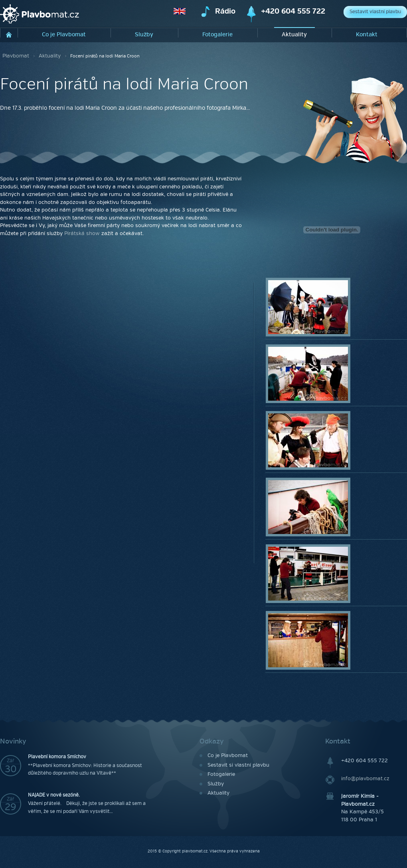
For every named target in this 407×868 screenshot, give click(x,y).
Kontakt (367, 35)
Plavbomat (16, 56)
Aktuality (294, 35)
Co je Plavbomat (64, 35)
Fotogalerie (217, 35)
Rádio (225, 11)
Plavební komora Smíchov (57, 757)
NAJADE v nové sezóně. (54, 795)
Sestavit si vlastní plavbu (238, 765)
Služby (144, 35)
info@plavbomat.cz (365, 779)
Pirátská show (82, 233)
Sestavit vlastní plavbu (375, 12)
